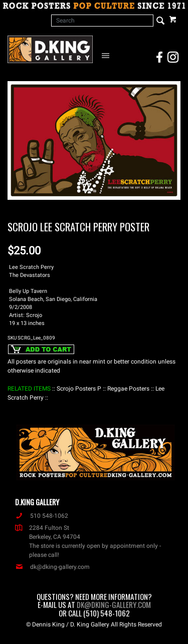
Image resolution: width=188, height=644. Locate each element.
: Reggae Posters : (128, 389)
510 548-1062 (42, 516)
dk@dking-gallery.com (52, 567)
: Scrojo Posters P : (79, 389)
